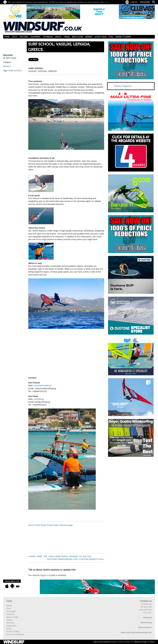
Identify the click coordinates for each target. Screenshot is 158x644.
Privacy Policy (13, 631)
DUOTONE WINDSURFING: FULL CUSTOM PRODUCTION (75, 559)
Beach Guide (78, 37)
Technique (48, 37)
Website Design (140, 642)
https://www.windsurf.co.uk (105, 642)
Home (7, 37)
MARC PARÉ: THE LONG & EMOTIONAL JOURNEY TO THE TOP (61, 556)
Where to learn (123, 37)
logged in (44, 575)
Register (145, 2)
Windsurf (7, 66)
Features (24, 37)
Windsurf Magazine (123, 86)
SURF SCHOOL (15, 71)
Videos (58, 37)
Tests (15, 37)
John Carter (11, 58)
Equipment (36, 37)
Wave (152, 642)
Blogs (9, 629)
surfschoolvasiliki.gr (43, 385)
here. (107, 2)
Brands (89, 37)
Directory (10, 623)
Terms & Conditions (15, 634)
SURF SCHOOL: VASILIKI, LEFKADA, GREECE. (59, 47)
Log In (134, 2)
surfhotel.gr (39, 399)
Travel (67, 37)
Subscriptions (145, 627)
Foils (111, 37)
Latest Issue (101, 37)
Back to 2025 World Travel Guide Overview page (50, 525)
